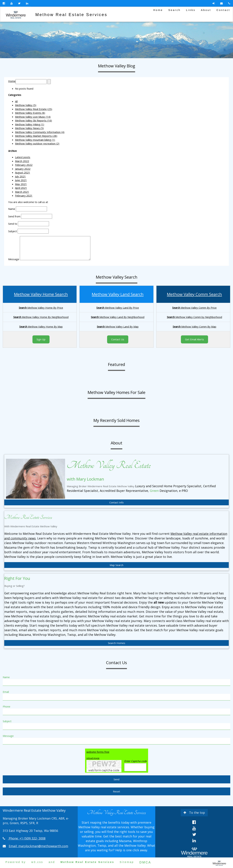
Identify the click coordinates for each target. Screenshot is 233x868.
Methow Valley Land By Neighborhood (118, 317)
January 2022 (23, 169)
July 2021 (20, 176)
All (16, 101)
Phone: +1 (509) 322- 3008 (27, 838)
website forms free (98, 752)
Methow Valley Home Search (41, 294)
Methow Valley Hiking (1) (30, 124)
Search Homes (117, 643)
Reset (116, 791)
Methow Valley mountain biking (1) (35, 140)
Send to (13, 224)
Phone (6, 706)
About (206, 10)
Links (191, 10)
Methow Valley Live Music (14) (33, 117)
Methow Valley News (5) (29, 128)
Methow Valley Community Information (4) (40, 132)
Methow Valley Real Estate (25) (34, 109)
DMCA (145, 862)
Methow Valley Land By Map (118, 327)
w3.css (37, 862)
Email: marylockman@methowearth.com (38, 846)
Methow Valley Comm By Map (194, 327)
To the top (194, 813)
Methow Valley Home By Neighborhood (41, 317)
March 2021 (22, 192)
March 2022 (22, 161)
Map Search (116, 565)
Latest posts (23, 157)
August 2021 (23, 172)
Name (12, 209)
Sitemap (127, 862)
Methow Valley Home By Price (41, 308)
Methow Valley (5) (26, 105)
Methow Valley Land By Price (118, 308)
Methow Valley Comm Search (194, 294)
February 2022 (24, 165)
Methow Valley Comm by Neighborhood (194, 317)
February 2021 (24, 196)
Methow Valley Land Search (118, 294)
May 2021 (21, 184)
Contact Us (118, 339)
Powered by (16, 862)
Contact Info (116, 502)
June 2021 (21, 180)
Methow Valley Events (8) (30, 113)
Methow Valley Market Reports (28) (36, 136)
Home (158, 10)
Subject (13, 231)
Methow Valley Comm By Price (194, 308)
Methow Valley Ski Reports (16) (33, 120)
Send (116, 779)
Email (6, 692)
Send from (14, 216)
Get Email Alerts (194, 339)
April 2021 (21, 188)
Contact (223, 10)
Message (14, 259)
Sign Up (41, 339)
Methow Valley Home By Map (41, 327)
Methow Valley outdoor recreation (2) (37, 143)
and (52, 862)
